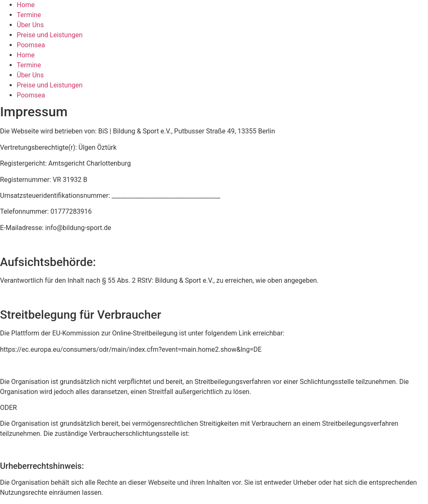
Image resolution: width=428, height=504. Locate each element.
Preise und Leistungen (50, 35)
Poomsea (31, 45)
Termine (29, 15)
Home (26, 5)
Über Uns (30, 25)
